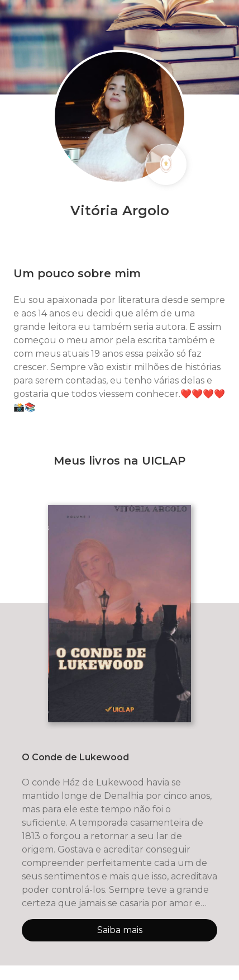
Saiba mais (120, 930)
